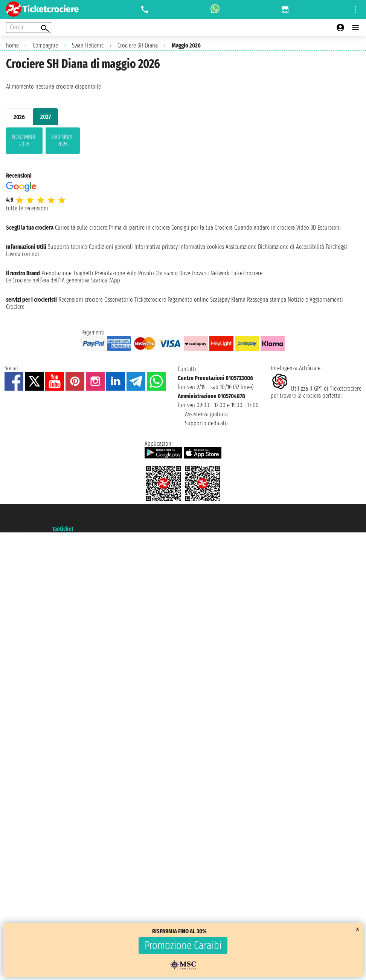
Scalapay (220, 300)
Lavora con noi (23, 254)
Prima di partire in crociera (139, 228)
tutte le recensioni (27, 208)
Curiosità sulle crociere (81, 228)
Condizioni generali (111, 247)
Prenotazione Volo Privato (124, 273)
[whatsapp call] (215, 9)
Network (220, 273)
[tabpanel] (183, 142)
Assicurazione (241, 247)
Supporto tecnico (68, 247)
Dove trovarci (194, 273)
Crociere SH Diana (138, 45)
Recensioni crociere (81, 300)
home (12, 45)
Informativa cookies (202, 247)
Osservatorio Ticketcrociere (135, 300)
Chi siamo (167, 273)
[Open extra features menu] (29, 28)
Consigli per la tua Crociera (202, 228)
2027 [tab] (46, 117)
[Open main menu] (355, 28)
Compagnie (45, 45)
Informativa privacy (156, 247)
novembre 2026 (24, 141)
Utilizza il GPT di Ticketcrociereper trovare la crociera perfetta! (316, 392)
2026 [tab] (19, 117)
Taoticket (63, 529)
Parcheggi (336, 247)
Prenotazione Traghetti (67, 273)
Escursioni (329, 228)
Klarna (238, 300)
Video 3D (306, 228)
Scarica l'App (106, 280)
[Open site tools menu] (355, 9)
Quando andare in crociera (265, 228)
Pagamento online (188, 300)
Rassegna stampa (267, 300)
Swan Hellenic (88, 45)
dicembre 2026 (63, 141)
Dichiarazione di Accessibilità (291, 247)
